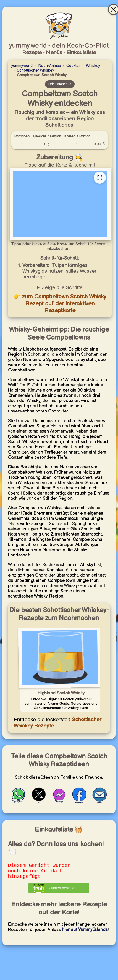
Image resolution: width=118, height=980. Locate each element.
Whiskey (93, 66)
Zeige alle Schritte (62, 288)
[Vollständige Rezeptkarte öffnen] (100, 178)
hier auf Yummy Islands (85, 933)
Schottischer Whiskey (35, 70)
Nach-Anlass (49, 66)
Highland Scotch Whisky (61, 693)
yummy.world (22, 66)
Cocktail (73, 66)
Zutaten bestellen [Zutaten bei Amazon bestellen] (62, 891)
